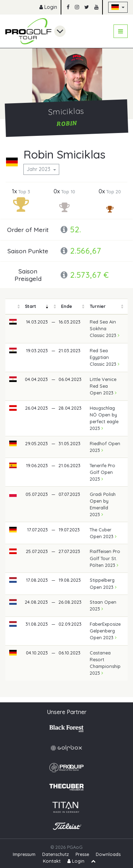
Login (48, 7)
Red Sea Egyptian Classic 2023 (105, 357)
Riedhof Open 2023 (105, 447)
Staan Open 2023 (103, 605)
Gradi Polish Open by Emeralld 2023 (103, 504)
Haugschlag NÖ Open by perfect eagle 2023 (104, 418)
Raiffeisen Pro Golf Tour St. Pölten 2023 (105, 558)
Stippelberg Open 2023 (103, 583)
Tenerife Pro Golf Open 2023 (102, 472)
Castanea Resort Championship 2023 (105, 663)
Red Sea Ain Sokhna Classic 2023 (105, 328)
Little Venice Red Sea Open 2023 (103, 386)
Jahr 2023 (39, 169)
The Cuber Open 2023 (103, 533)
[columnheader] (13, 307)
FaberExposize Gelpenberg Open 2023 (105, 631)
